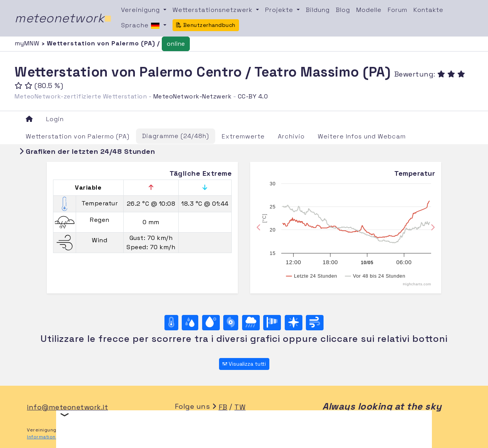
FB (223, 407)
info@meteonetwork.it (67, 407)
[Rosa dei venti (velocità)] (272, 323)
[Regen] (251, 323)
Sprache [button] (141, 26)
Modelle (369, 10)
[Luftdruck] (231, 323)
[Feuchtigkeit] (190, 323)
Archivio (291, 136)
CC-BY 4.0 (253, 96)
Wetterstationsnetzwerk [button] (213, 10)
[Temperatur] (171, 323)
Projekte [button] (280, 10)
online (176, 44)
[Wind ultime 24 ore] (315, 323)
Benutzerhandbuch (206, 25)
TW (240, 407)
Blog (343, 10)
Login (55, 119)
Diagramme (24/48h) (176, 136)
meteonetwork (63, 18)
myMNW (28, 43)
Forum (398, 10)
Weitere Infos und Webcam (362, 136)
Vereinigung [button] (141, 10)
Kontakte (428, 10)
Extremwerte (243, 136)
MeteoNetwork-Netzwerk (193, 96)
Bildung (318, 10)
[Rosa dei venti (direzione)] (294, 323)
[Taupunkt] (211, 323)
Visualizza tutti (244, 364)
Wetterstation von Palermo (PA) (78, 136)
